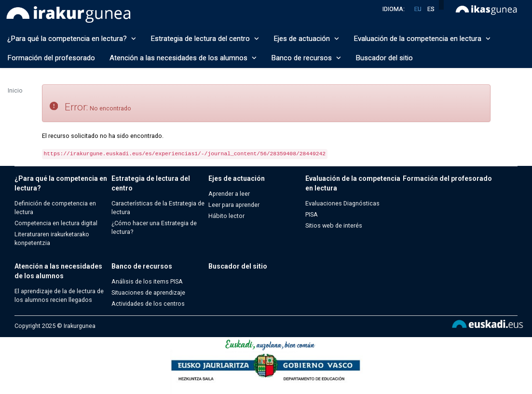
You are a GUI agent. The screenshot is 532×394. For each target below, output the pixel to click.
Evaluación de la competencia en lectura (353, 183)
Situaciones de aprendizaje (148, 292)
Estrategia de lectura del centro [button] (205, 39)
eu (418, 9)
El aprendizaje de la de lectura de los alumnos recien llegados (59, 295)
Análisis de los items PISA (147, 281)
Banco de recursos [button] (306, 58)
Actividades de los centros (148, 304)
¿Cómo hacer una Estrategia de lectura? (154, 227)
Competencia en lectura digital (56, 223)
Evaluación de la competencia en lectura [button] (422, 39)
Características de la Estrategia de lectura (158, 208)
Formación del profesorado (51, 58)
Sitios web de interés (334, 225)
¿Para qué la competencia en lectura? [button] (72, 39)
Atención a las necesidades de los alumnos (58, 271)
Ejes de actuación (237, 178)
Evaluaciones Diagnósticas (342, 203)
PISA (312, 214)
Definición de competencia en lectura (55, 208)
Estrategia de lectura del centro (151, 183)
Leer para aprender (234, 205)
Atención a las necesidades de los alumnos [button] (183, 58)
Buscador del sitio (384, 58)
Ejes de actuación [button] (306, 39)
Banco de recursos (142, 266)
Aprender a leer (229, 194)
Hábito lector (226, 216)
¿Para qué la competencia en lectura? (61, 183)
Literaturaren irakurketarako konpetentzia (52, 238)
